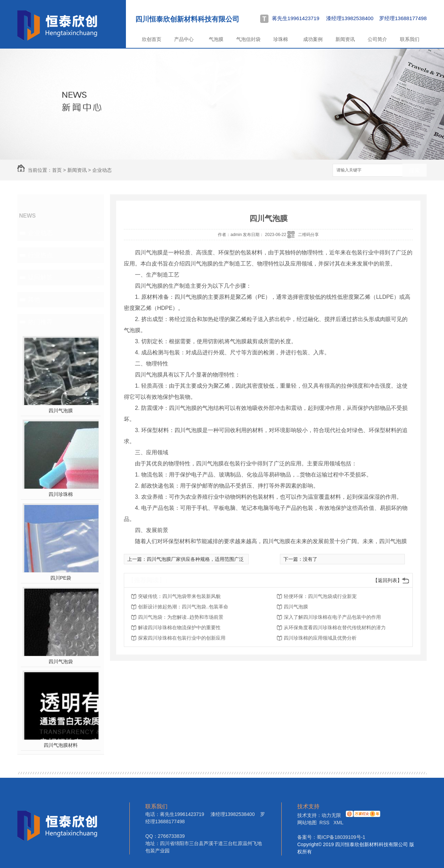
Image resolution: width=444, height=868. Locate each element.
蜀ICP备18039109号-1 (341, 837)
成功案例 (313, 39)
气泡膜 (216, 39)
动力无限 (331, 815)
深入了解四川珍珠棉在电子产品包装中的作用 (332, 617)
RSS (325, 823)
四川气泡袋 (61, 661)
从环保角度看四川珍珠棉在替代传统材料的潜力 (335, 627)
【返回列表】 (387, 580)
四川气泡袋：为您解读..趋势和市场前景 (181, 617)
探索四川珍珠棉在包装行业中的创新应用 (182, 638)
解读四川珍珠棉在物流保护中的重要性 (179, 627)
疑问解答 (40, 277)
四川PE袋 (61, 578)
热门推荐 (40, 322)
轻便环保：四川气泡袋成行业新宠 (320, 596)
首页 (57, 170)
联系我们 (410, 39)
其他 (34, 300)
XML (338, 823)
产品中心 (184, 39)
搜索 (415, 171)
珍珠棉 (281, 39)
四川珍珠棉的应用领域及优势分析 (320, 638)
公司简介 (377, 39)
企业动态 (102, 170)
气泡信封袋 (248, 39)
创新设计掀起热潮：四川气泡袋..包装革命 (183, 607)
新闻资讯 (345, 39)
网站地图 (307, 823)
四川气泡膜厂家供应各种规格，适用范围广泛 (195, 559)
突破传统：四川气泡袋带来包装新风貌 (179, 596)
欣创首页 (152, 39)
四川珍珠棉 (61, 494)
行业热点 (40, 255)
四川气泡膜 (61, 411)
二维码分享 (308, 235)
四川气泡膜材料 (61, 745)
